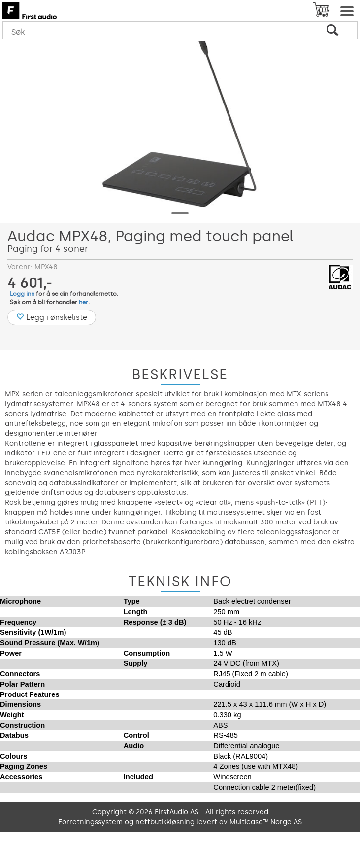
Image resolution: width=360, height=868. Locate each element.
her (83, 302)
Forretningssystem (90, 822)
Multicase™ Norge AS (266, 822)
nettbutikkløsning (165, 822)
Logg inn (22, 294)
